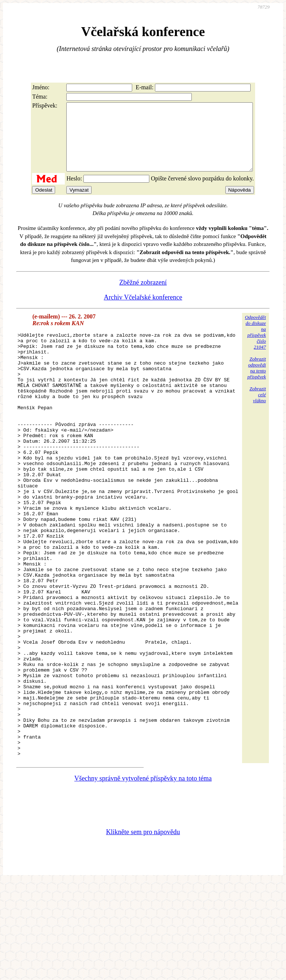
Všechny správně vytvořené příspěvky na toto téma (143, 877)
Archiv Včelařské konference (143, 311)
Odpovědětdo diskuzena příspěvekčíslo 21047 (255, 345)
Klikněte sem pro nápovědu (143, 930)
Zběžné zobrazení (143, 296)
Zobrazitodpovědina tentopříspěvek (257, 381)
